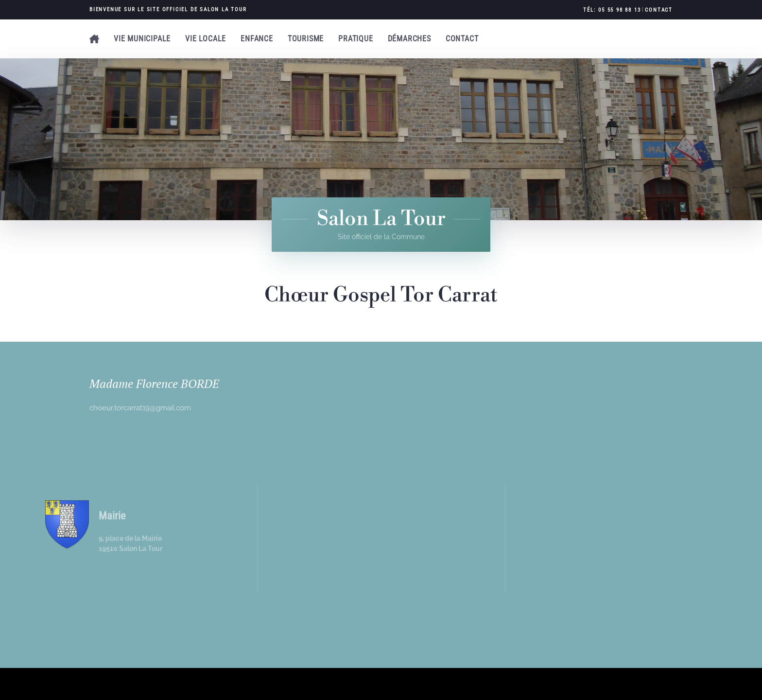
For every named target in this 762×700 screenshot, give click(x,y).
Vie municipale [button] (142, 39)
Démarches (409, 39)
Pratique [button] (355, 39)
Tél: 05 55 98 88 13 (612, 10)
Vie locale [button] (206, 39)
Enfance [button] (257, 39)
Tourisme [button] (306, 39)
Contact (659, 10)
